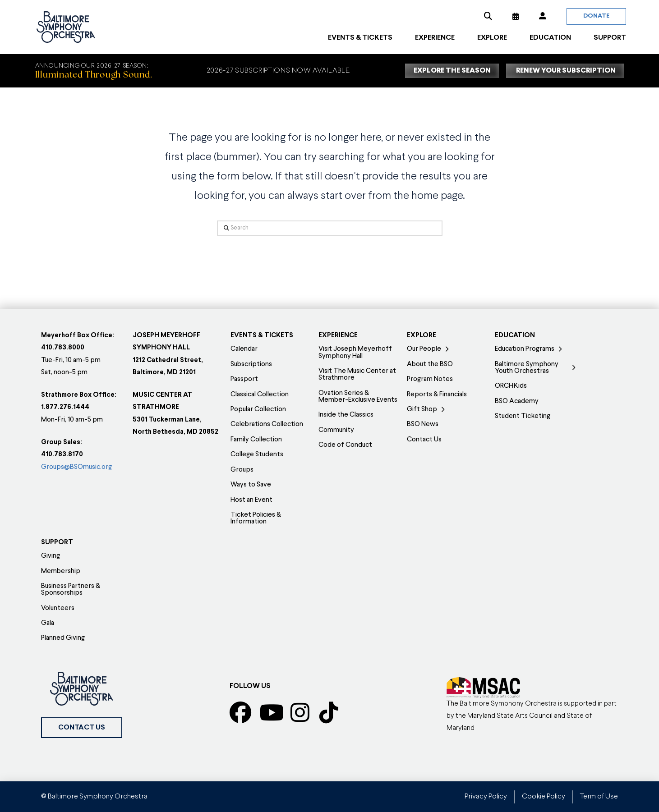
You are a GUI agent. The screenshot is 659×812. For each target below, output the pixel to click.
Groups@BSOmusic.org (76, 467)
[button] (488, 16)
